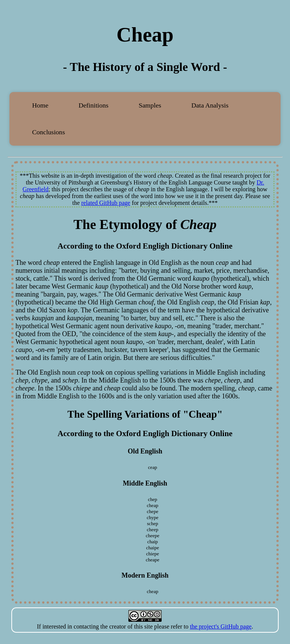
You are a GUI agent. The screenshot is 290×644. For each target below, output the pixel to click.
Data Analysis (210, 105)
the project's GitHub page (221, 626)
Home (40, 105)
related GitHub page (106, 203)
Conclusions (49, 132)
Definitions (93, 105)
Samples (150, 105)
